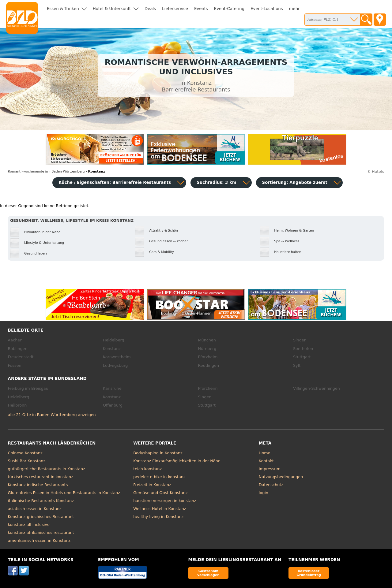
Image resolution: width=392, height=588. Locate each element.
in (28, 171)
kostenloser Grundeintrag (309, 573)
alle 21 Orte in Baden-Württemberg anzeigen (52, 415)
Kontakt (266, 461)
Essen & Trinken (63, 9)
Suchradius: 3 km (216, 182)
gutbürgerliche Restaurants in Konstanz (47, 469)
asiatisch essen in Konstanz (35, 509)
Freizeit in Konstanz (152, 485)
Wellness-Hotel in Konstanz (160, 509)
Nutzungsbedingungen (281, 477)
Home (265, 453)
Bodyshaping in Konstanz (158, 453)
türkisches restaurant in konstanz (41, 477)
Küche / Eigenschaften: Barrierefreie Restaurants (115, 182)
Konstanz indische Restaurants (38, 485)
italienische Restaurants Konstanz (41, 501)
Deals (150, 9)
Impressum (270, 469)
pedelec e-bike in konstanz (159, 477)
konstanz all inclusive (29, 525)
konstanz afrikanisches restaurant (41, 532)
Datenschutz (271, 485)
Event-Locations (267, 9)
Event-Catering (229, 9)
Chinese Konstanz (25, 453)
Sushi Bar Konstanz (27, 461)
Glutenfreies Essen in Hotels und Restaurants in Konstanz (64, 493)
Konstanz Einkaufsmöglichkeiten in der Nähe (177, 461)
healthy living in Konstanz (158, 517)
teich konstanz (147, 469)
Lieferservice (175, 9)
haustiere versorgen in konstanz (165, 501)
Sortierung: (295, 182)
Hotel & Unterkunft (112, 9)
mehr (294, 9)
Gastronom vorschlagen (208, 573)
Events (201, 9)
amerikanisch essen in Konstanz (39, 540)
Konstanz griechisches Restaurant (41, 517)
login (264, 493)
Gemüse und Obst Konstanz (160, 493)
